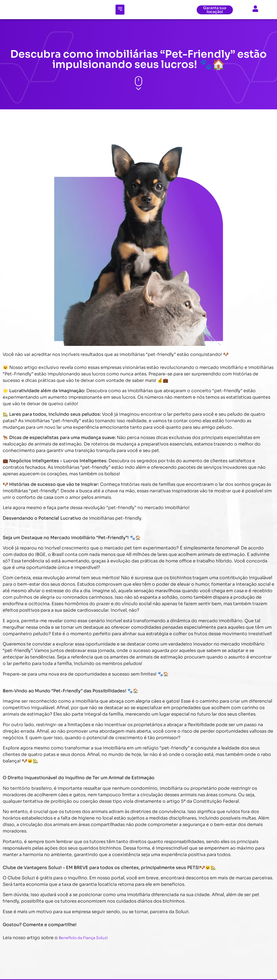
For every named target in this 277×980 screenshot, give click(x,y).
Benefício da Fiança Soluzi (83, 938)
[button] (120, 10)
